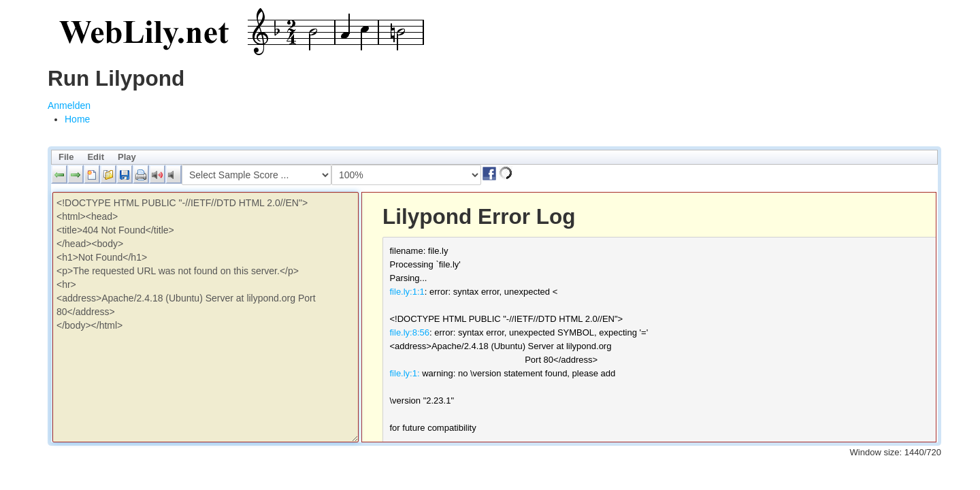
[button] (59, 174)
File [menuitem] (66, 157)
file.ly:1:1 (407, 292)
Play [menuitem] (127, 157)
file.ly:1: (405, 373)
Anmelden (69, 105)
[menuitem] (77, 119)
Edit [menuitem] (96, 157)
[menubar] (494, 157)
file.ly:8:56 (410, 332)
